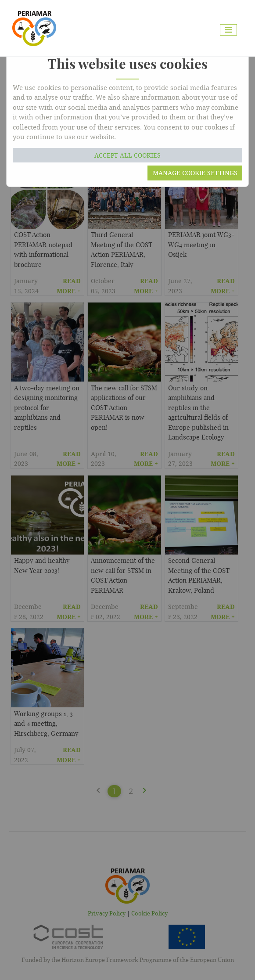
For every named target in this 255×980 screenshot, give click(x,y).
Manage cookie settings (195, 173)
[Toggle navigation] (228, 30)
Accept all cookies (127, 155)
